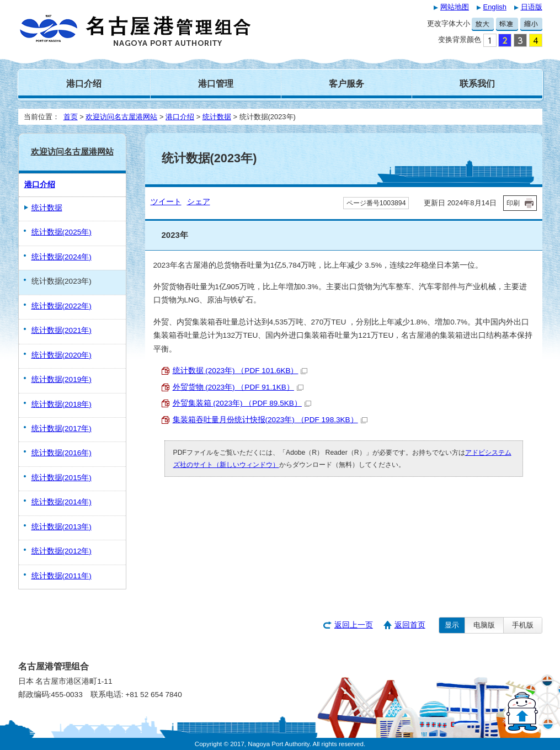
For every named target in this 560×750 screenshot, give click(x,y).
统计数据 (217, 117)
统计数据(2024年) (62, 257)
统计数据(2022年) (62, 306)
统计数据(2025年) (62, 232)
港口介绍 (84, 83)
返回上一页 (354, 625)
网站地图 (455, 7)
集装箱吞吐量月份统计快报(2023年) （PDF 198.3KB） (270, 420)
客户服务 (346, 83)
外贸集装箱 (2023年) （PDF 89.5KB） (242, 403)
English (495, 7)
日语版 (532, 7)
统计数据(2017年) (62, 429)
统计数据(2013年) (62, 527)
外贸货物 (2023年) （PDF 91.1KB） (238, 387)
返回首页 (410, 625)
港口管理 (216, 83)
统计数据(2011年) (62, 576)
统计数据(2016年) (62, 453)
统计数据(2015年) (62, 478)
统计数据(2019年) (62, 379)
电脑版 (484, 625)
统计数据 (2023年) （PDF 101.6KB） (240, 371)
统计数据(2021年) (62, 330)
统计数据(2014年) (62, 502)
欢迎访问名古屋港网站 (121, 117)
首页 (71, 117)
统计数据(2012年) (62, 551)
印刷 (513, 203)
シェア (199, 202)
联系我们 (477, 83)
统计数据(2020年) (62, 355)
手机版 (523, 625)
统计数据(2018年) (62, 404)
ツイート (166, 202)
